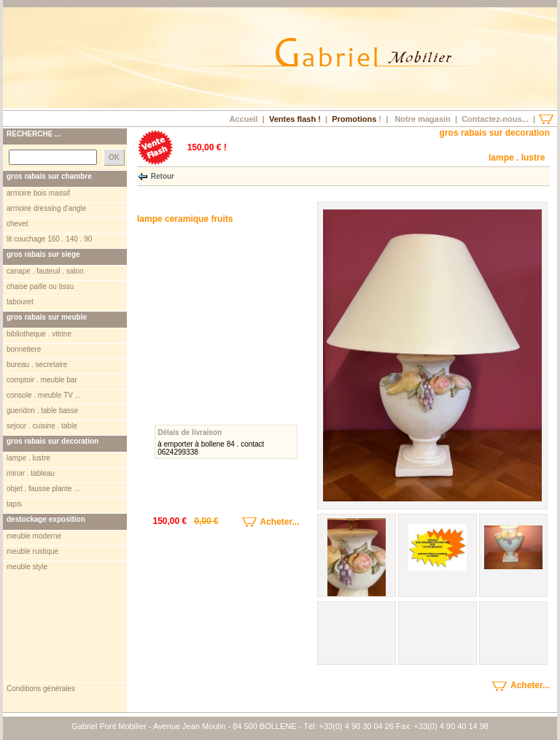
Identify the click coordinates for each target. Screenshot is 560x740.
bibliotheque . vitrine (39, 334)
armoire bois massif (38, 193)
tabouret (20, 302)
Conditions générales (41, 689)
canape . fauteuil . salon (45, 271)
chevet (17, 224)
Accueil (243, 119)
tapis (14, 504)
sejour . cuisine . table (42, 426)
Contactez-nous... (495, 119)
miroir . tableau (31, 473)
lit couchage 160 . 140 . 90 (49, 239)
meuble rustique (32, 551)
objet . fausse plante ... (43, 489)
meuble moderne (34, 536)
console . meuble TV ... (44, 395)
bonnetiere (24, 349)
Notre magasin (422, 119)
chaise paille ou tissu (40, 286)
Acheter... (260, 522)
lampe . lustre (28, 458)
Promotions (354, 119)
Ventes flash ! (295, 119)
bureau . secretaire (37, 365)
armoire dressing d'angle (46, 208)
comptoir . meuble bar (42, 380)
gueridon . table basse (42, 411)
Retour (163, 176)
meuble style (27, 567)
